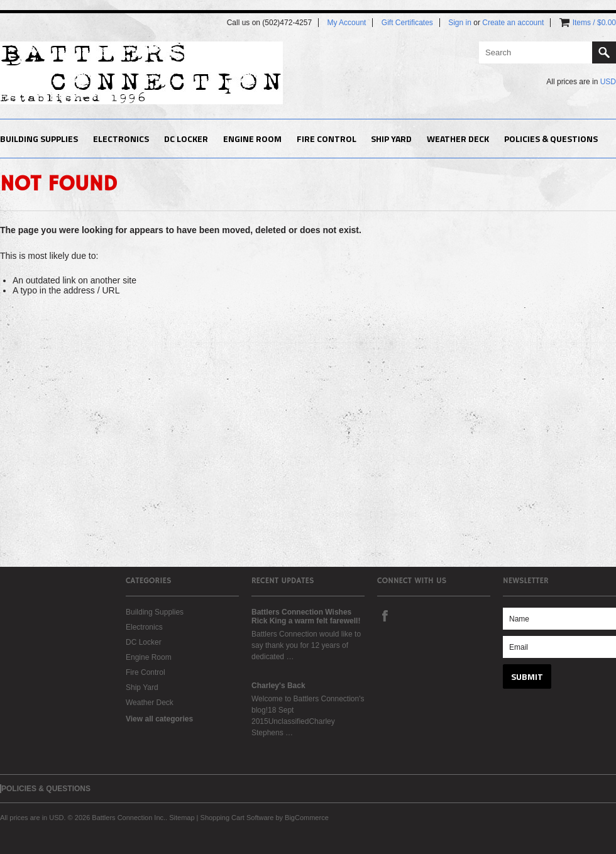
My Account (346, 23)
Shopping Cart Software (237, 818)
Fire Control (327, 139)
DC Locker (186, 139)
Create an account (513, 23)
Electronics (121, 139)
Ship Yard (391, 139)
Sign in (460, 23)
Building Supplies (39, 139)
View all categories (159, 719)
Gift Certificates (407, 23)
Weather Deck (458, 139)
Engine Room (252, 139)
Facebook (385, 615)
